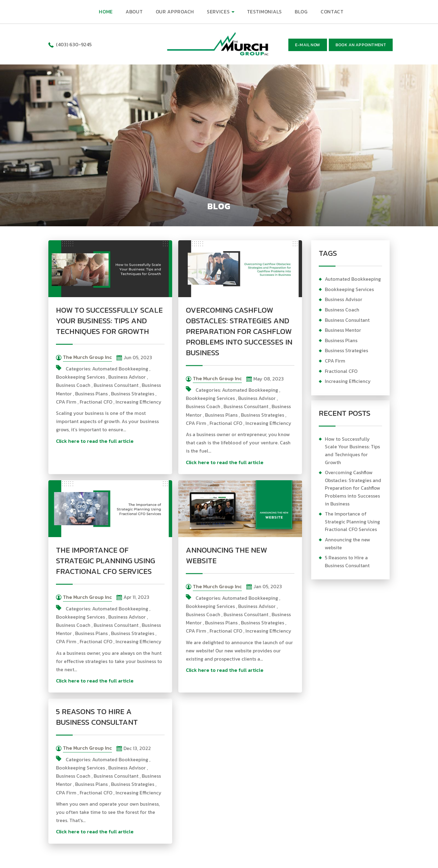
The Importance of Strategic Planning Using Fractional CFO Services (106, 561)
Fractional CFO (96, 402)
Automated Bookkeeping (120, 369)
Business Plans (91, 394)
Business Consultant (116, 385)
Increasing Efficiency (139, 402)
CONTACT (332, 12)
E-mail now (308, 45)
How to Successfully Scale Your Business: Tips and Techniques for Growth (109, 321)
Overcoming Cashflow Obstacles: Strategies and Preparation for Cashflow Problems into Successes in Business (239, 331)
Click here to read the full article (95, 441)
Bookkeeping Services (80, 377)
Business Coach (73, 385)
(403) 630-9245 (74, 44)
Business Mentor (343, 330)
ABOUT (134, 12)
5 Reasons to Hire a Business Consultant (97, 717)
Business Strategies (133, 394)
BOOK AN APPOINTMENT (361, 45)
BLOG (301, 12)
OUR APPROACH (175, 12)
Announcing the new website (226, 555)
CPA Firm (66, 402)
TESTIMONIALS (264, 12)
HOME (106, 12)
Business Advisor (127, 377)
